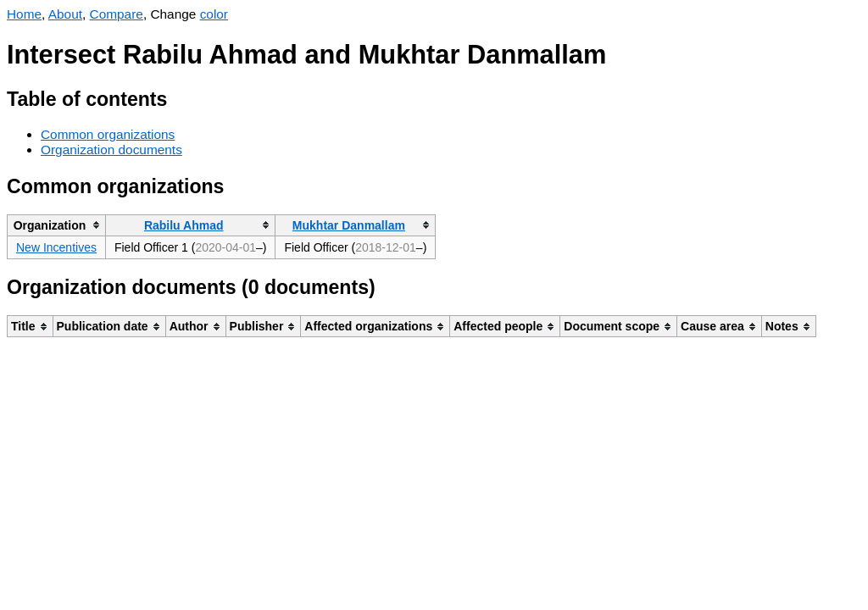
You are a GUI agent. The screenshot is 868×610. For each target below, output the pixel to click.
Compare (117, 14)
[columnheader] (57, 225)
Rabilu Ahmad (184, 225)
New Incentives (56, 247)
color (214, 14)
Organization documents (111, 150)
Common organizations (108, 134)
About (65, 14)
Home (24, 14)
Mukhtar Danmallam (349, 225)
